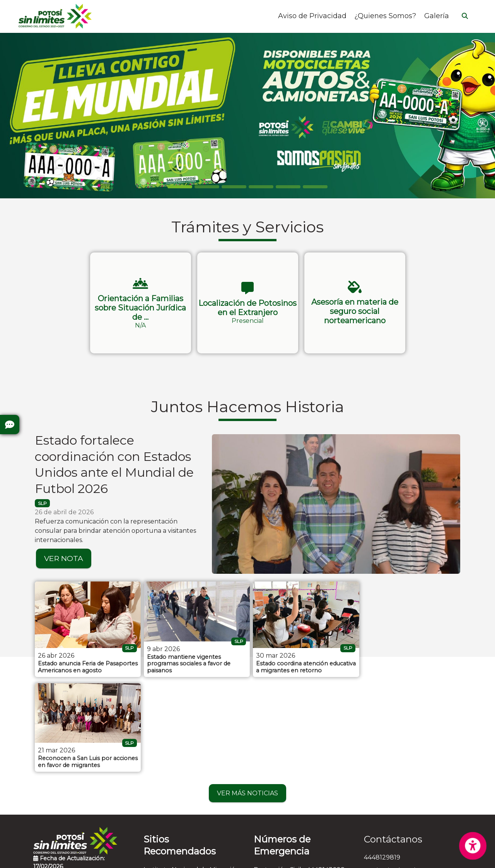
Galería (437, 16)
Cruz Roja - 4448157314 (289, 800)
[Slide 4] (288, 187)
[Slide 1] (207, 187)
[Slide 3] (261, 187)
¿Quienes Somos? (385, 16)
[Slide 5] (315, 187)
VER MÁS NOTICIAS (247, 697)
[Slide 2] (234, 187)
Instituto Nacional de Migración (191, 773)
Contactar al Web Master (328, 857)
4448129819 (382, 761)
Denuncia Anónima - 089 (292, 813)
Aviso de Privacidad (312, 16)
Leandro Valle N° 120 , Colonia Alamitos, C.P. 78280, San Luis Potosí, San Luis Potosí (409, 797)
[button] (141, 303)
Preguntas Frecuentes (68, 783)
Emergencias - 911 (281, 826)
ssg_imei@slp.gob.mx (396, 775)
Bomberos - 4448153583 (291, 787)
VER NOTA (64, 558)
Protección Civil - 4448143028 (299, 773)
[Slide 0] (180, 187)
